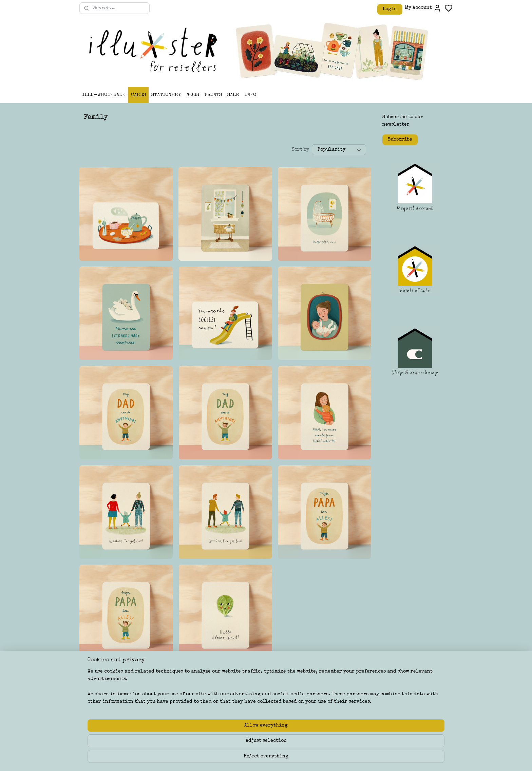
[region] (221, 744)
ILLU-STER (244, 697)
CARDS (138, 95)
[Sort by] (339, 150)
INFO (250, 95)
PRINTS (213, 95)
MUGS (193, 95)
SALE (233, 95)
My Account (423, 8)
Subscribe (400, 140)
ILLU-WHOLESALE (104, 95)
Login (390, 9)
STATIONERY (166, 95)
